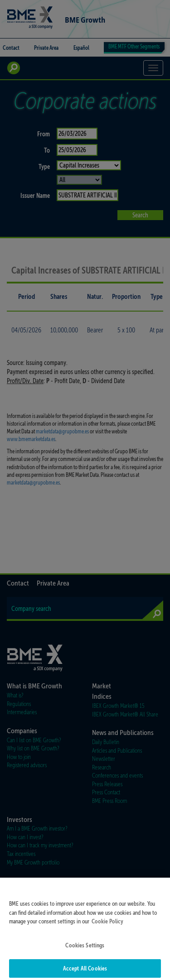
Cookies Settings (85, 953)
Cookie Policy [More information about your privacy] (107, 929)
